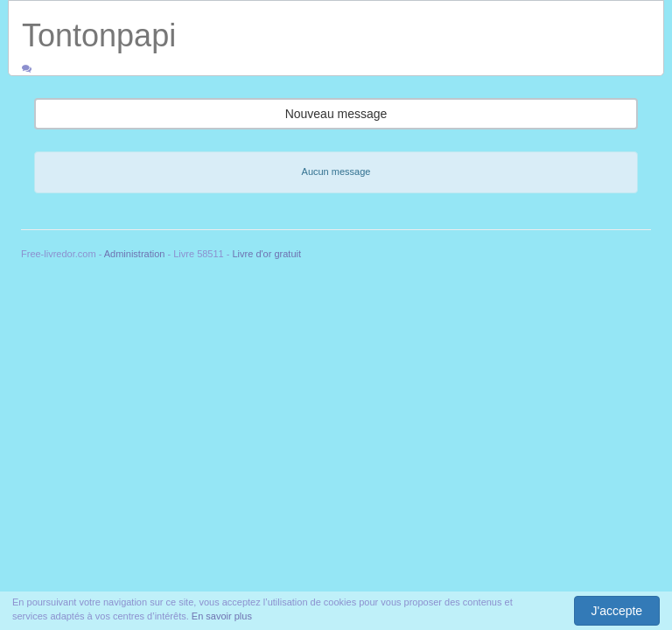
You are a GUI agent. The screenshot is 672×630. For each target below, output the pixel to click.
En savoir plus (222, 616)
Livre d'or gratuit (267, 254)
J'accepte (616, 611)
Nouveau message (336, 114)
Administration (135, 254)
